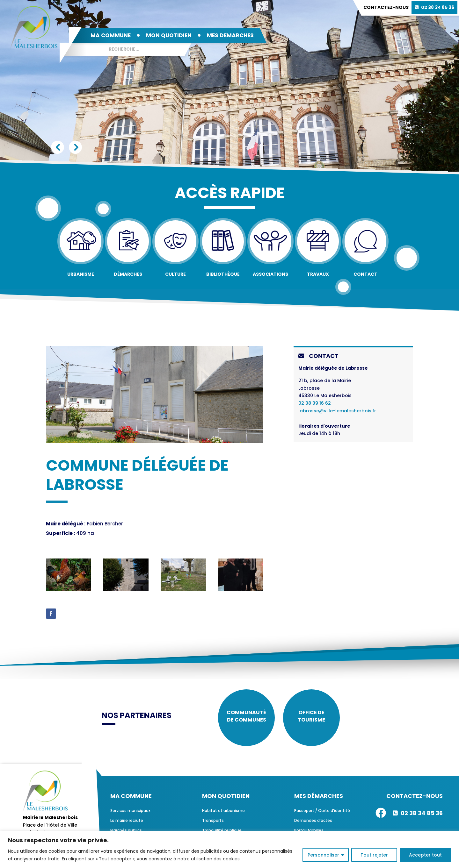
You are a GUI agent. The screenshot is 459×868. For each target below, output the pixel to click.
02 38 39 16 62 (315, 403)
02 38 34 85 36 (438, 7)
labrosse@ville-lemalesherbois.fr (337, 411)
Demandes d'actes (313, 823)
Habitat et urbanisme (223, 813)
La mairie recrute (127, 823)
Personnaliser (323, 855)
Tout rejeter (374, 855)
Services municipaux (130, 813)
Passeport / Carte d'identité (322, 813)
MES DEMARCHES (230, 35)
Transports (213, 823)
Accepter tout (425, 855)
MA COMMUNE (111, 35)
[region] (229, 849)
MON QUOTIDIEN (169, 35)
